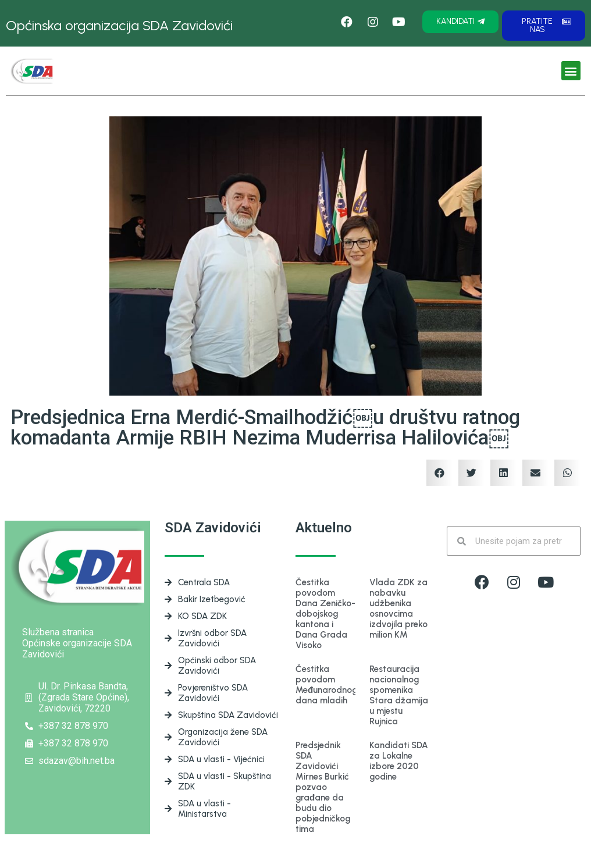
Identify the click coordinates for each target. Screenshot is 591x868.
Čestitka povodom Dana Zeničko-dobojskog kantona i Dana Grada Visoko (325, 614)
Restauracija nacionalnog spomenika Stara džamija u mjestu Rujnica (399, 695)
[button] (460, 22)
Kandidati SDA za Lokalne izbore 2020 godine (399, 761)
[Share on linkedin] (503, 473)
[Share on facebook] (439, 473)
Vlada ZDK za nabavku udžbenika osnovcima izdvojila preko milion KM (398, 609)
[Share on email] (535, 473)
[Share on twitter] (471, 473)
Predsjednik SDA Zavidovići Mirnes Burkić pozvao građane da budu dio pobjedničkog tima (323, 787)
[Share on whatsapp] (567, 473)
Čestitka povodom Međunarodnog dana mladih (326, 685)
